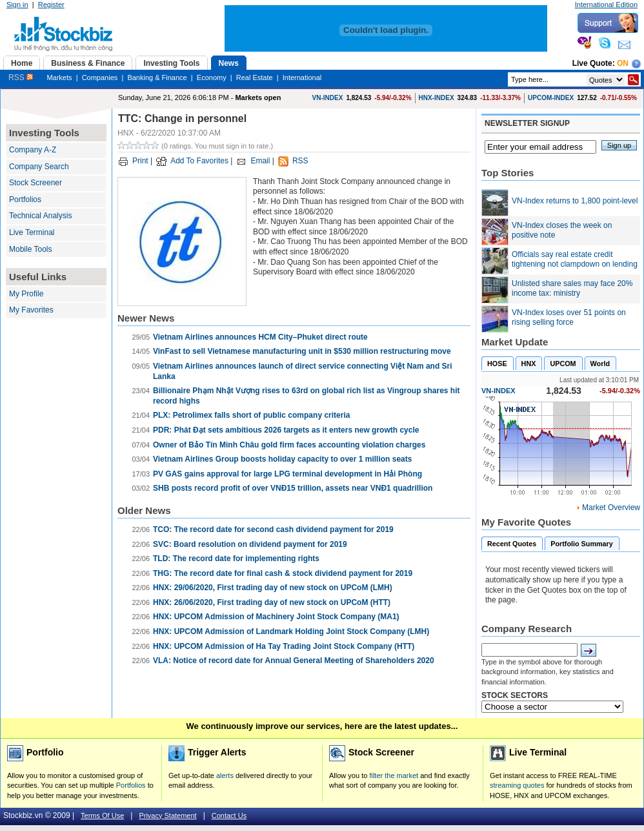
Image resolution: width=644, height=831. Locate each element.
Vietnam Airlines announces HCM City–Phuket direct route (260, 337)
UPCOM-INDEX (551, 98)
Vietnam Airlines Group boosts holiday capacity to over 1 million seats (282, 459)
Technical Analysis (40, 216)
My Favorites (31, 310)
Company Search (39, 167)
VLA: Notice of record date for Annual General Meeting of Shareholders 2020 (294, 661)
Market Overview (611, 508)
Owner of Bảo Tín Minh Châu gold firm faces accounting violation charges (289, 445)
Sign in (17, 5)
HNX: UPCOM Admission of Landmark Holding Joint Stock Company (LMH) (291, 631)
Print (140, 161)
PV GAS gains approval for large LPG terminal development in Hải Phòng (287, 474)
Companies (100, 77)
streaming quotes (517, 785)
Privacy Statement (167, 816)
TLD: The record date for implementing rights (236, 559)
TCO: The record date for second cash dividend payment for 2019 (273, 529)
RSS (21, 77)
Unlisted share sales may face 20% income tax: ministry (572, 289)
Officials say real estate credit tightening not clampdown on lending (575, 260)
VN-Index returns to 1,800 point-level (575, 201)
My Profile (26, 294)
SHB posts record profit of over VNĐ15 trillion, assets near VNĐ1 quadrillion (293, 488)
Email (260, 161)
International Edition (606, 5)
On (623, 63)
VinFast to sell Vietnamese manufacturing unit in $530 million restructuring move (302, 351)
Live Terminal (32, 232)
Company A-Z (33, 150)
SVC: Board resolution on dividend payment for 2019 (250, 544)
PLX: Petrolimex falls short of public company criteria (251, 415)
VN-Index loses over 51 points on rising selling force (569, 318)
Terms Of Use (102, 816)
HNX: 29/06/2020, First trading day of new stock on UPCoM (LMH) (273, 588)
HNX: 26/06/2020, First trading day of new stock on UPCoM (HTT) (272, 602)
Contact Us (229, 816)
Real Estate (255, 77)
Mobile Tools (30, 249)
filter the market (394, 775)
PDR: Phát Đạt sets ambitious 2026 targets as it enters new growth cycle (286, 430)
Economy (212, 77)
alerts (225, 775)
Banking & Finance (157, 77)
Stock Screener (35, 183)
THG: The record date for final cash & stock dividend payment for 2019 (283, 573)
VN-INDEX (328, 98)
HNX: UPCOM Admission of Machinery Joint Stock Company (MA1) (276, 617)
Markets (59, 77)
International (302, 77)
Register (51, 5)
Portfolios (25, 200)
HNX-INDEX (437, 98)
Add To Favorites (199, 161)
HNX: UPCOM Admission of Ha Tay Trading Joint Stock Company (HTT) (284, 646)
